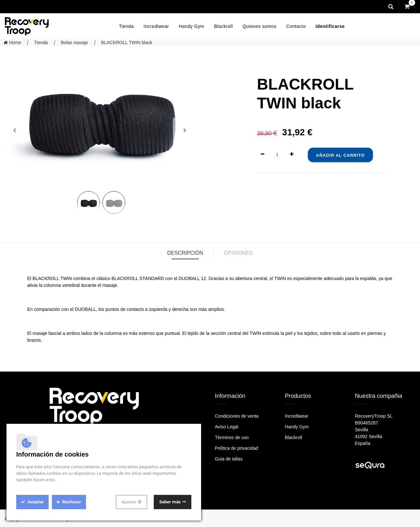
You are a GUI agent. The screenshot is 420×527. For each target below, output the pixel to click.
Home (12, 43)
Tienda (41, 43)
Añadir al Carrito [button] (340, 155)
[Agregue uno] (292, 155)
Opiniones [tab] (239, 253)
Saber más (170, 502)
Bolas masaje (75, 43)
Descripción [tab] (185, 253)
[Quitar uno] (263, 155)
